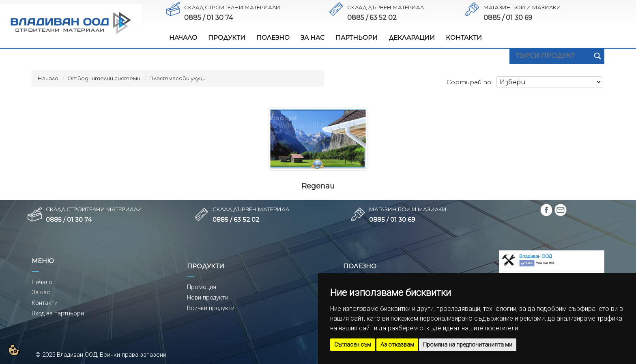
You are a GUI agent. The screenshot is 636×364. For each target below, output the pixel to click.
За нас (41, 292)
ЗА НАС (313, 37)
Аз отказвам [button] (397, 345)
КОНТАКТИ (464, 37)
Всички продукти (211, 308)
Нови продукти (208, 298)
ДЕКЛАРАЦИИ (412, 37)
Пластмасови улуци (177, 78)
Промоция (202, 287)
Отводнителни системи (104, 78)
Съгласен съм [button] (353, 345)
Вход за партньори (58, 313)
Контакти (45, 303)
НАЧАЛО (183, 37)
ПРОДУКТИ (227, 37)
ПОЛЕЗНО (273, 37)
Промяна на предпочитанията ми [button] (468, 345)
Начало (48, 78)
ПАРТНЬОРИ (357, 37)
